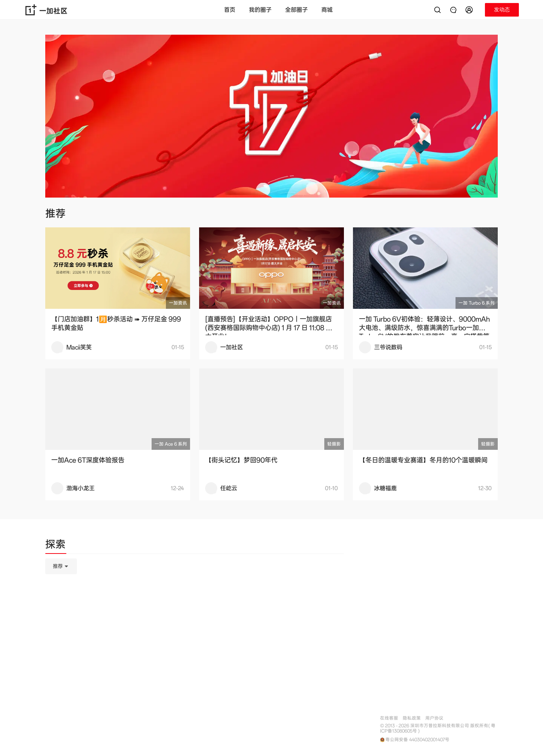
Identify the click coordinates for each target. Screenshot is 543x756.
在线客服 (389, 718)
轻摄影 (334, 444)
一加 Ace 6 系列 (171, 444)
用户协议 (434, 718)
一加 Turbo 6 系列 (477, 303)
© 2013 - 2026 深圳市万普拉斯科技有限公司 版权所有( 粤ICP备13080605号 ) (438, 728)
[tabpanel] (195, 604)
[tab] (55, 546)
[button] (470, 10)
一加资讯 (178, 303)
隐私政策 (412, 718)
